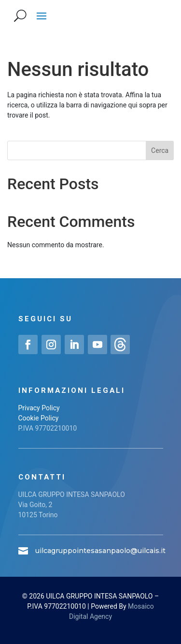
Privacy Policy (39, 408)
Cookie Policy (39, 418)
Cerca (160, 150)
